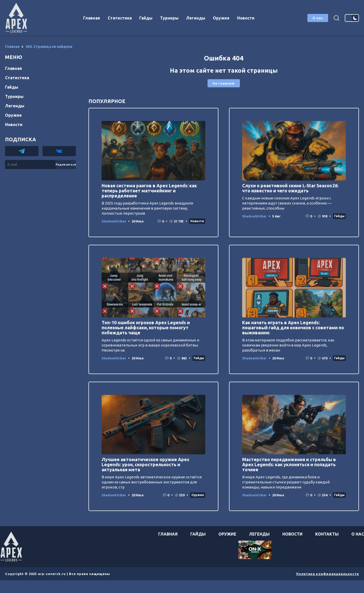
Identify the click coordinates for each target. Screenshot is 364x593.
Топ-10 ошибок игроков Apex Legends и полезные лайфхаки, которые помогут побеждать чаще (146, 328)
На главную (224, 83)
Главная (92, 18)
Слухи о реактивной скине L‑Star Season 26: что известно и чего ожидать (290, 188)
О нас (318, 18)
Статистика (120, 18)
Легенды (196, 18)
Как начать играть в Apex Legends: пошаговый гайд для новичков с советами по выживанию (293, 328)
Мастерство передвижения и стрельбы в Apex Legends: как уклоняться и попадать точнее (289, 464)
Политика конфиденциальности (328, 574)
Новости (246, 18)
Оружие (221, 18)
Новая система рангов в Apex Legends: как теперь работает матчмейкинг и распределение (149, 191)
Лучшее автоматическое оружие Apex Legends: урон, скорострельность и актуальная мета (145, 464)
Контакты (327, 534)
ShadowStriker (114, 221)
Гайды (146, 18)
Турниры (169, 18)
